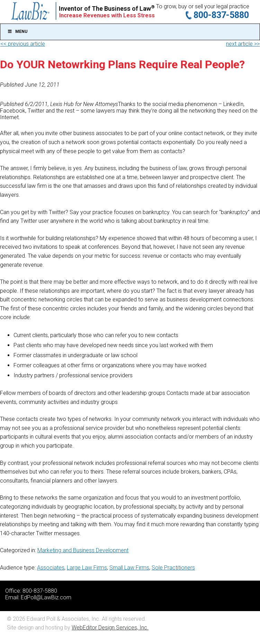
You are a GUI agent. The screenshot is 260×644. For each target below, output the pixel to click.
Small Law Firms (129, 568)
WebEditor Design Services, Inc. (110, 628)
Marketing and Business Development (83, 550)
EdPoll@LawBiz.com (46, 597)
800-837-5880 (221, 15)
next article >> (243, 44)
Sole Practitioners (173, 568)
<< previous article (23, 44)
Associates (51, 568)
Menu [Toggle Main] (17, 32)
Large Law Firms (87, 568)
